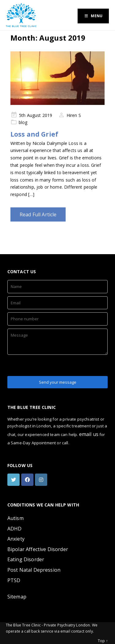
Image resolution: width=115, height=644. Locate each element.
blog (23, 122)
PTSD (14, 580)
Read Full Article (38, 214)
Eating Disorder (26, 559)
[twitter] (14, 480)
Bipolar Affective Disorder (38, 549)
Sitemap (17, 597)
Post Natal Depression (34, 570)
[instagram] (42, 480)
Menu (93, 16)
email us (89, 434)
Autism (15, 518)
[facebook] (28, 480)
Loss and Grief (34, 134)
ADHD (15, 529)
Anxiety (16, 539)
